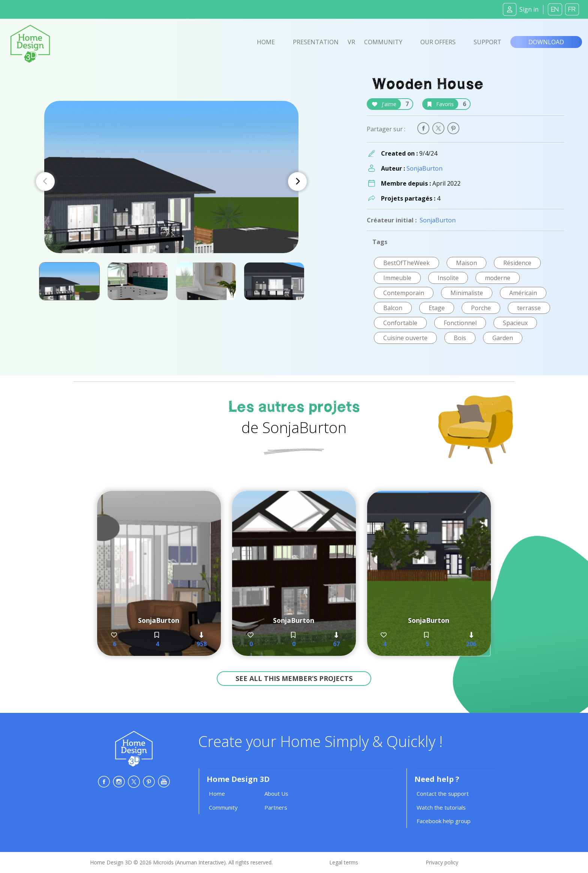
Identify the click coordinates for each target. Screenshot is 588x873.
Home (266, 42)
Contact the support (443, 793)
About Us (276, 793)
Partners (276, 807)
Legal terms (344, 862)
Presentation (316, 42)
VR (351, 42)
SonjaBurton (424, 168)
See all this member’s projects (294, 678)
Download (546, 42)
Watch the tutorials (441, 807)
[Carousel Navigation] (171, 181)
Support (487, 42)
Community (383, 42)
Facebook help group (444, 821)
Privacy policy (442, 862)
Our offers (438, 42)
